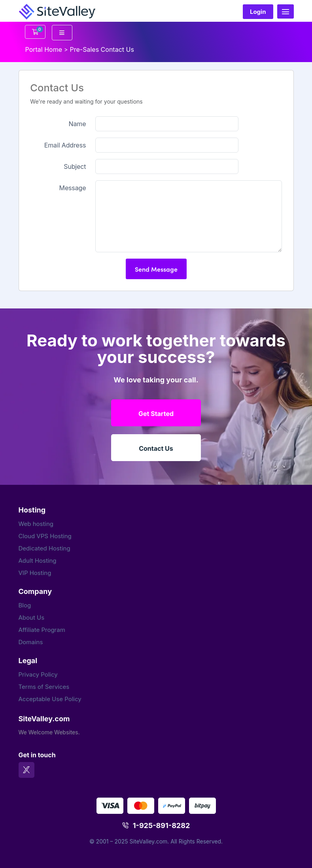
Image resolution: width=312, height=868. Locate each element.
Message (73, 188)
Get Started (156, 414)
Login (258, 12)
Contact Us (156, 448)
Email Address (65, 145)
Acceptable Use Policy (50, 699)
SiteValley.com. (149, 841)
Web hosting (36, 524)
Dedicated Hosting (44, 548)
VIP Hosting (35, 573)
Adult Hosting (38, 561)
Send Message (156, 269)
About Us (32, 617)
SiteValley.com (44, 719)
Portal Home (44, 49)
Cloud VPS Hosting (45, 536)
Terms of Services (44, 687)
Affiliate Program (42, 630)
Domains (31, 642)
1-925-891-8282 (162, 825)
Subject (75, 166)
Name (78, 124)
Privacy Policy (38, 674)
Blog (25, 605)
